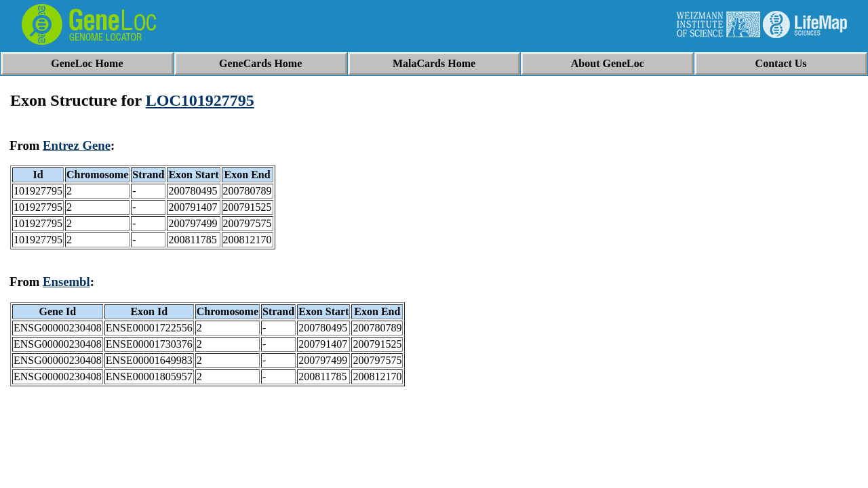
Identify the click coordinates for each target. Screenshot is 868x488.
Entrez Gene (77, 145)
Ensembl (66, 282)
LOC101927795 (200, 100)
